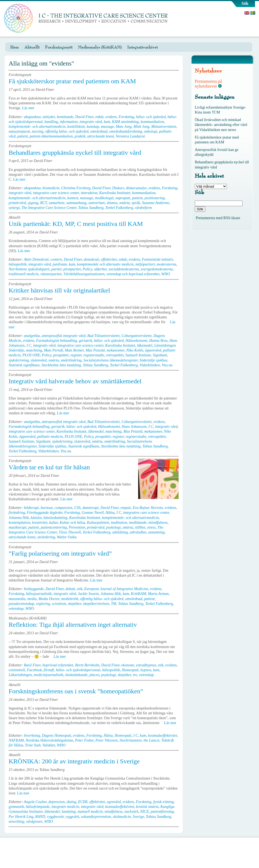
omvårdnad (99, 131)
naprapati (123, 198)
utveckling (16, 821)
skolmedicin (122, 817)
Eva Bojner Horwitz (148, 508)
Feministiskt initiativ (157, 259)
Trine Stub (33, 745)
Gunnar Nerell (93, 513)
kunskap (93, 127)
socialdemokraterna (124, 269)
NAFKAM (16, 740)
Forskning (127, 117)
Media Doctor (49, 599)
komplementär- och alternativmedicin (37, 127)
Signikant (160, 355)
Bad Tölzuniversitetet (103, 336)
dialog (71, 802)
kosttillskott (76, 127)
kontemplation (19, 523)
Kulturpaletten (98, 523)
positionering (155, 198)
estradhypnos (146, 665)
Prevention (77, 527)
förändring (17, 513)
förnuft (49, 670)
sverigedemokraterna (157, 269)
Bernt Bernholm (87, 665)
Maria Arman (158, 594)
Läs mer (30, 108)
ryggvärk (72, 817)
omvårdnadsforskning (126, 131)
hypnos (146, 670)
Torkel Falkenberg (119, 208)
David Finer (84, 117)
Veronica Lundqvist (130, 136)
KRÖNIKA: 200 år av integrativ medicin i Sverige (74, 761)
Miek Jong (142, 127)
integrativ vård (91, 122)
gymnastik (16, 807)
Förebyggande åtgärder (45, 513)
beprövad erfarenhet (58, 665)
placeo (94, 675)
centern (56, 259)
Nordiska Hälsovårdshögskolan (49, 740)
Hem (15, 47)
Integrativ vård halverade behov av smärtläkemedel (75, 381)
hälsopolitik (18, 264)
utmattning (156, 532)
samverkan (97, 203)
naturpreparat (19, 131)
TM (113, 604)
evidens (111, 117)
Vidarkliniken (150, 365)
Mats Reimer (74, 350)
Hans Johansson (134, 427)
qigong (33, 203)
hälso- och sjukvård (151, 117)
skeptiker (75, 604)
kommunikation (152, 122)
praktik (80, 136)
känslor (36, 518)
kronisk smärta (147, 807)
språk (136, 203)
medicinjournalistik (48, 675)
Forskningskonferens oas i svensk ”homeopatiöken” (76, 691)
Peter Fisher (84, 740)
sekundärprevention (96, 817)
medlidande (138, 523)
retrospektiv (115, 355)
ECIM (83, 802)
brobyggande (34, 589)
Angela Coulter (35, 802)
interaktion (89, 193)
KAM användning (125, 122)
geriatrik (85, 341)
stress (151, 527)
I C (29, 345)
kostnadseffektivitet (163, 736)
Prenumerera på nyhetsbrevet (208, 84)
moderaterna (166, 264)
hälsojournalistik (39, 594)
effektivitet (109, 259)
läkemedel (145, 345)
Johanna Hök (19, 518)
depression (57, 802)
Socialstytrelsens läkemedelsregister (110, 360)
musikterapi (18, 527)
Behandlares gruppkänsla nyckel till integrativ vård (75, 153)
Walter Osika (67, 537)
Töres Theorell (70, 532)
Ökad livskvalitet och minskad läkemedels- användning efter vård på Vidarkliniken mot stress (221, 125)
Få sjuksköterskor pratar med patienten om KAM (72, 81)
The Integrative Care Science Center (49, 208)
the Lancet (151, 740)
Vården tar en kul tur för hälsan (49, 467)
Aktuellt (32, 47)
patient (23, 136)
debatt (70, 589)
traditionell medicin (24, 274)
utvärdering (46, 537)
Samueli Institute (138, 355)
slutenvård (39, 360)
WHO (166, 274)
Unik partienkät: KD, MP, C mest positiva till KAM (76, 224)
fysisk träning (163, 802)
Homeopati (130, 670)
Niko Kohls (135, 350)
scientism (59, 604)
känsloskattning (56, 518)
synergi (14, 208)
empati (126, 508)
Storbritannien (131, 740)
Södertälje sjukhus (153, 360)
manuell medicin (90, 812)
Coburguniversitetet (136, 336)
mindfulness (113, 812)
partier (57, 269)
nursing (38, 131)
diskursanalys (136, 188)
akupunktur (32, 117)
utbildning (120, 532)
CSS (77, 508)
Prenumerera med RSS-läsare (218, 218)
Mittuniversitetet (164, 127)
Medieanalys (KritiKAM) (100, 47)
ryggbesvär (55, 817)
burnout (47, 508)
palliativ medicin (50, 437)
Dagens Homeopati (57, 736)
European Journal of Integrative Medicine (116, 589)
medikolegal (104, 198)
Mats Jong (124, 127)
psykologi (114, 527)
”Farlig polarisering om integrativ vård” (60, 553)
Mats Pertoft (53, 350)
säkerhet (100, 269)
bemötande (65, 117)
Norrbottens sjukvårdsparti (29, 269)
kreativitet (40, 523)
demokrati (92, 259)
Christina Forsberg (76, 188)
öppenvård (153, 350)
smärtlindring (71, 360)
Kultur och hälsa (72, 523)
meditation (119, 523)
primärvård (17, 203)
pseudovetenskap (21, 604)
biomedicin (51, 188)
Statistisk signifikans (24, 365)
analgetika (32, 336)
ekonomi (128, 665)
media (32, 599)
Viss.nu (167, 365)
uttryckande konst (100, 136)
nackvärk (131, 812)
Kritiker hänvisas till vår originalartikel (59, 290)
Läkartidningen (20, 675)
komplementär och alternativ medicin (105, 264)
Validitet (49, 745)
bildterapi (31, 508)
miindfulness (158, 523)
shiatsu (112, 203)
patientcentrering (54, 527)
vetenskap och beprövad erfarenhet (133, 274)
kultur (53, 523)
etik (80, 589)
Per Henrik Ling (21, 817)
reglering (43, 604)
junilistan (60, 264)
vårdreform (143, 208)
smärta (125, 203)
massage (107, 127)
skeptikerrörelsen (96, 604)
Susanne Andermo (156, 203)
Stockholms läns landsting (61, 365)
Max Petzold (95, 350)
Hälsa (110, 513)
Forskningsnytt (59, 47)
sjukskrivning (19, 360)
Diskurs (118, 188)
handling (51, 122)
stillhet (140, 527)
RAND (40, 817)
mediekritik (70, 599)
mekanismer (115, 350)
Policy (87, 269)
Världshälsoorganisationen (84, 274)
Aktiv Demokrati (36, 259)
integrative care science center (56, 193)
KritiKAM (138, 594)
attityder (49, 117)
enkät (99, 117)
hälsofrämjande (38, 807)
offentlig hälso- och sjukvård (67, 131)
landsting (69, 812)
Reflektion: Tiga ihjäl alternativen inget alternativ (73, 625)
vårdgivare (34, 821)
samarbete (57, 203)
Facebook (34, 670)
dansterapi (90, 508)
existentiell (17, 670)
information (69, 122)
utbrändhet (138, 532)
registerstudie (94, 355)
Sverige (138, 817)
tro (135, 675)
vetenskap (16, 609)
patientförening (162, 812)
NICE (145, 812)
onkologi (151, 131)
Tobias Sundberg (91, 208)
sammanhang (76, 203)
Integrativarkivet (143, 47)
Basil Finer (32, 665)
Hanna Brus (158, 341)
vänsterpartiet (51, 274)
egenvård (114, 802)
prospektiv (61, 355)
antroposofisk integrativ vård (63, 336)
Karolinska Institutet (115, 193)
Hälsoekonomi (136, 341)
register (76, 355)
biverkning (32, 736)
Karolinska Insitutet (120, 345)
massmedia (17, 599)
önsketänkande (76, 675)
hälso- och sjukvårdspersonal (78, 670)
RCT (44, 203)
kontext (73, 198)
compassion (63, 508)
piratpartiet (72, 269)
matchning (34, 350)
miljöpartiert (145, 264)
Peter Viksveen (107, 740)
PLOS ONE (31, 355)
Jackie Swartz (88, 594)
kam (107, 122)
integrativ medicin (65, 807)
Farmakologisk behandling (57, 341)
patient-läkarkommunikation (51, 136)
